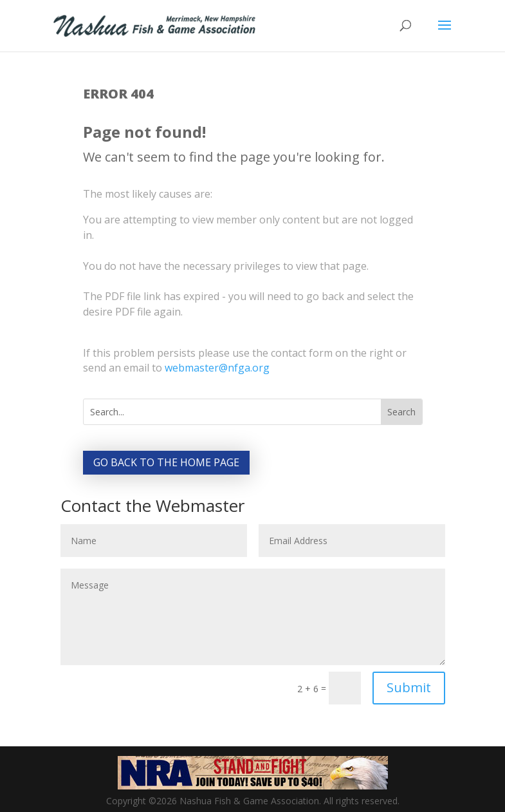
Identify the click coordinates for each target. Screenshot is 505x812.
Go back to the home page (166, 462)
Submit (409, 687)
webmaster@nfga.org (217, 368)
